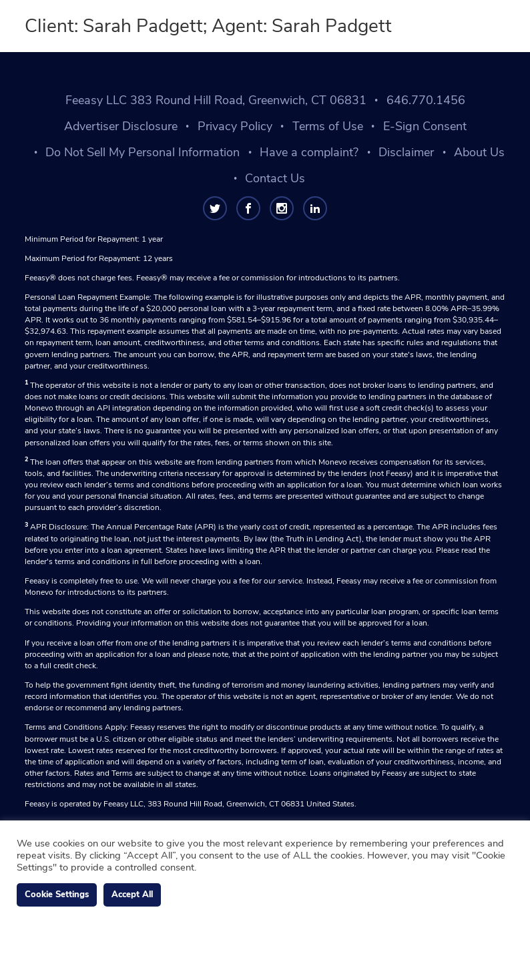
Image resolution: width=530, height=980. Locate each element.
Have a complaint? (309, 152)
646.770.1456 (426, 100)
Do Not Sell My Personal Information (143, 152)
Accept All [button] (132, 895)
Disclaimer (406, 152)
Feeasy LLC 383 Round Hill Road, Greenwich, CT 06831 (216, 100)
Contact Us (275, 178)
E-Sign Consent (425, 126)
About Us (479, 152)
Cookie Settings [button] (57, 895)
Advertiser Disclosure (121, 126)
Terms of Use (328, 126)
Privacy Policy (235, 126)
